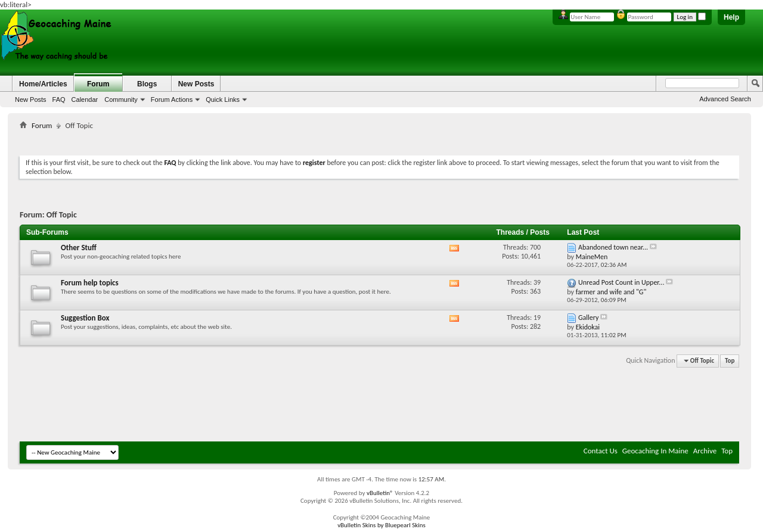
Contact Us (601, 451)
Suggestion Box (85, 318)
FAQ (59, 99)
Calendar (85, 99)
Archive (705, 451)
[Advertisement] (380, 140)
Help (731, 17)
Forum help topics (90, 283)
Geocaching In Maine (655, 451)
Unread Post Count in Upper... (621, 282)
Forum (98, 84)
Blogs (147, 84)
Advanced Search (725, 99)
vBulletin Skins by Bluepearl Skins (381, 525)
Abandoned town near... (613, 247)
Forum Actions (172, 99)
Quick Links (223, 99)
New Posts (31, 99)
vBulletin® (380, 493)
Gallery (588, 318)
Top (730, 361)
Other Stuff (79, 248)
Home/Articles (43, 84)
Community (121, 99)
